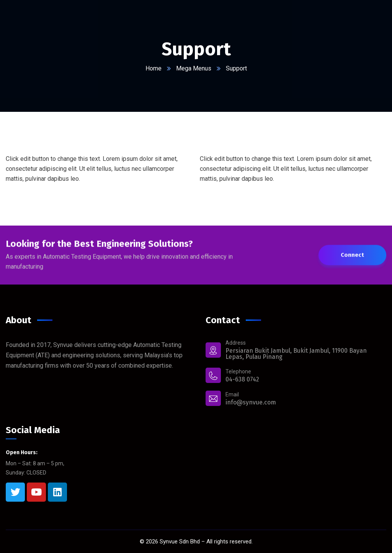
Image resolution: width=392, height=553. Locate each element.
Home (154, 68)
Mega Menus (194, 68)
